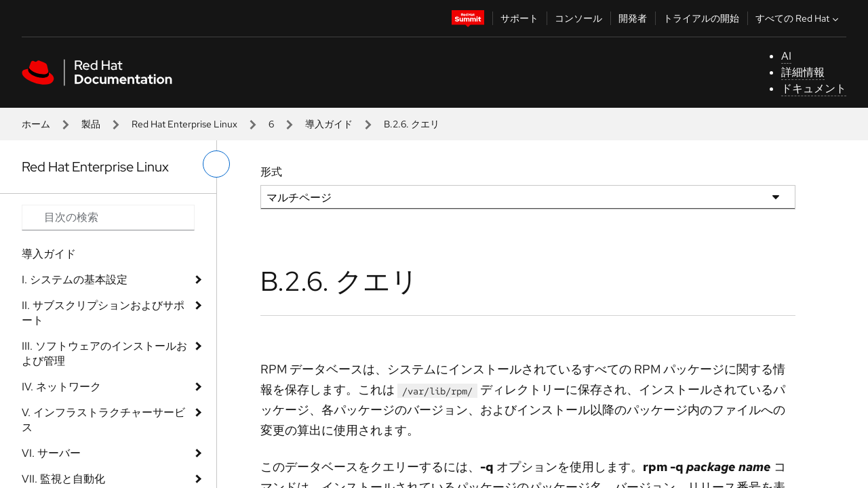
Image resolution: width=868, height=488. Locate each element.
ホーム (36, 124)
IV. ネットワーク (61, 387)
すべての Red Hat (798, 18)
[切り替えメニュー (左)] (216, 164)
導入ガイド (329, 124)
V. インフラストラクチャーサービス (103, 420)
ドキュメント (814, 88)
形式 (271, 172)
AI (786, 56)
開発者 (633, 18)
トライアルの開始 (701, 18)
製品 (91, 124)
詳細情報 (803, 72)
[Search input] (108, 218)
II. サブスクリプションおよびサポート (103, 313)
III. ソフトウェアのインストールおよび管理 (104, 353)
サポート (519, 18)
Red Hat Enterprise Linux (184, 124)
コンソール (578, 18)
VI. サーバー (51, 453)
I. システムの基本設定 (75, 280)
